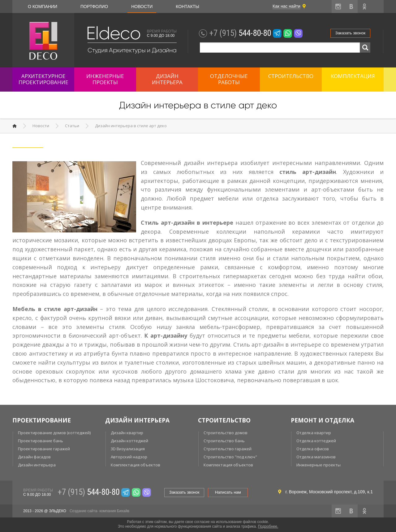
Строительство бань (224, 441)
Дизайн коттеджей (129, 441)
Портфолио (94, 6)
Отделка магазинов (316, 457)
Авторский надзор (129, 457)
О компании (43, 6)
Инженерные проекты (319, 465)
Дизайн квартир (127, 433)
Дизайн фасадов (34, 457)
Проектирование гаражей (44, 449)
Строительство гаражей (228, 449)
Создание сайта (83, 511)
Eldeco (113, 33)
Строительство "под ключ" (230, 457)
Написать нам (228, 492)
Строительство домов (226, 433)
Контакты (187, 6)
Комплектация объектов (136, 465)
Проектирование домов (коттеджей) (54, 433)
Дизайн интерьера (37, 465)
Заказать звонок (350, 33)
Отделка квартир (314, 433)
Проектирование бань (41, 441)
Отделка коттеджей (316, 441)
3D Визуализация (128, 449)
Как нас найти (286, 6)
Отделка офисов (313, 449)
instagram (338, 6)
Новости (142, 6)
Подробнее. (268, 526)
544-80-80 (240, 33)
